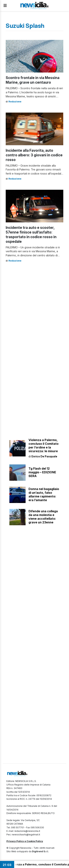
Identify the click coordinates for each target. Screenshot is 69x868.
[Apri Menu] (5, 6)
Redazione (15, 102)
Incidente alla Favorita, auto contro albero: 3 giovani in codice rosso (34, 155)
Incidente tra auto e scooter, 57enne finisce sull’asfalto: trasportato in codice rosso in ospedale (31, 235)
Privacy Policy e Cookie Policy (25, 841)
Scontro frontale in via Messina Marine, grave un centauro (33, 80)
